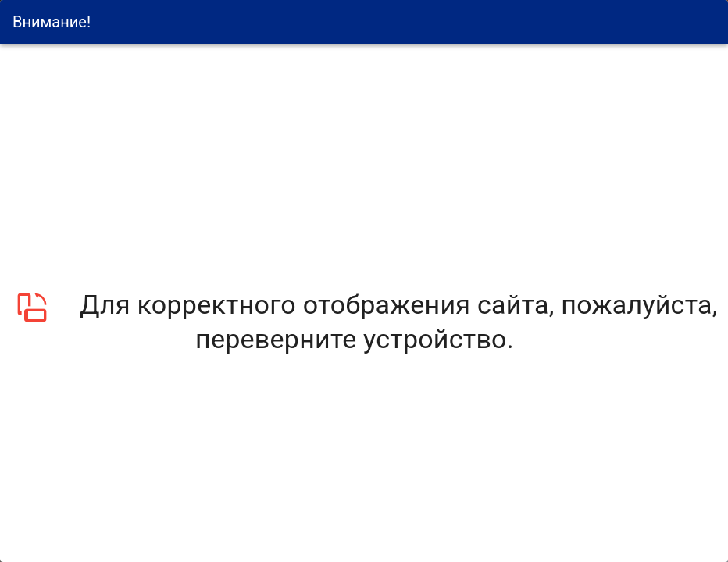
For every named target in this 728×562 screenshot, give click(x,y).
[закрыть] (720, 404)
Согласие (330, 289)
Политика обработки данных (680, 403)
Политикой (407, 272)
